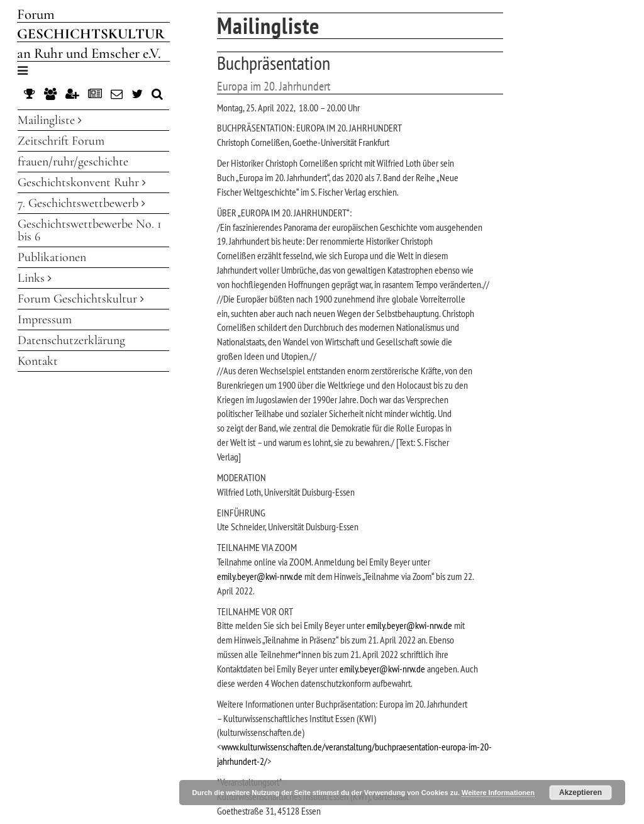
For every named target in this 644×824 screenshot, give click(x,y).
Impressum (45, 320)
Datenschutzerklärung (71, 340)
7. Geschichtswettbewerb (81, 203)
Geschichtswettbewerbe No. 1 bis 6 (90, 230)
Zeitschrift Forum (61, 141)
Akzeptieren (580, 793)
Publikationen (52, 257)
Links (35, 278)
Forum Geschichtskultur (81, 299)
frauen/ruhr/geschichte (73, 162)
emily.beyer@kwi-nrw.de (260, 576)
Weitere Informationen (498, 793)
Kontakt (38, 361)
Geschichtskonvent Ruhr (82, 182)
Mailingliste (50, 120)
